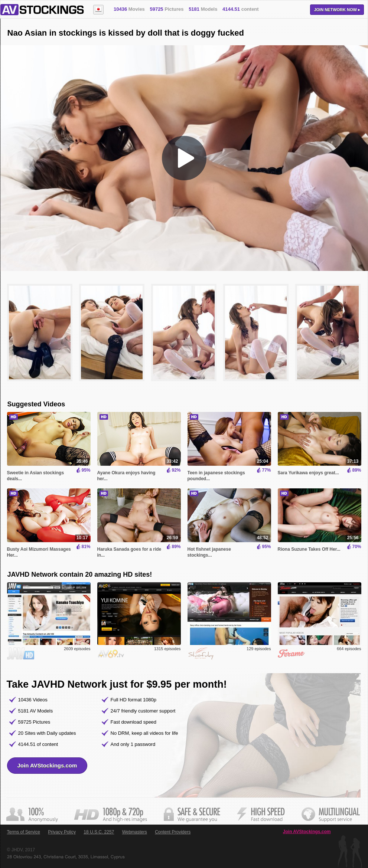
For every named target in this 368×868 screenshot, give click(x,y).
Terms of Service (24, 832)
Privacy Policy (62, 832)
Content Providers (173, 832)
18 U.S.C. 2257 (99, 832)
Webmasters (135, 832)
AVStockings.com (42, 10)
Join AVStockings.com (47, 765)
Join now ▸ (337, 10)
